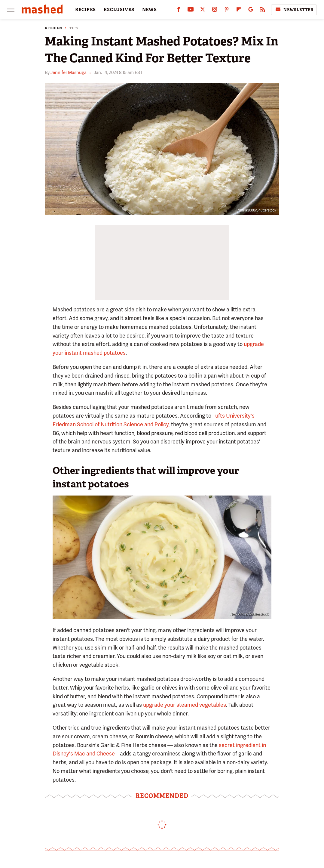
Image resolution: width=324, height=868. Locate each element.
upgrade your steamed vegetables (185, 705)
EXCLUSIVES (119, 10)
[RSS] (263, 11)
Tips (74, 28)
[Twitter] (203, 11)
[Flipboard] (239, 11)
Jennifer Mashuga (69, 73)
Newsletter (294, 10)
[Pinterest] (227, 11)
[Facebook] (179, 11)
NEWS (150, 10)
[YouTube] (191, 11)
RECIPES (86, 10)
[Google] (251, 11)
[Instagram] (215, 11)
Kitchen (53, 28)
